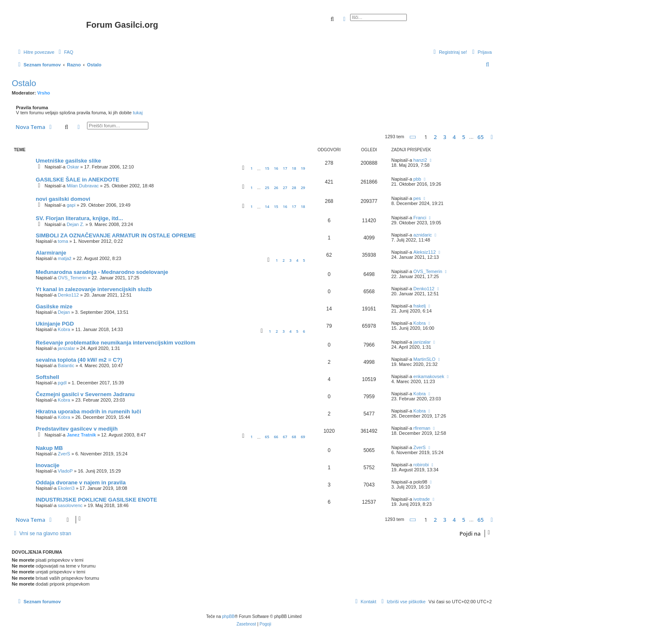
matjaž (65, 258)
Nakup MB (49, 448)
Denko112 (69, 295)
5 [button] (464, 137)
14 (267, 206)
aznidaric (423, 235)
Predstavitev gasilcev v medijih (77, 429)
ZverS (64, 454)
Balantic (66, 365)
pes (417, 198)
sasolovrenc (70, 505)
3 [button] (445, 137)
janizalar (67, 348)
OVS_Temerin (72, 278)
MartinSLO (425, 359)
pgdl (62, 383)
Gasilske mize (54, 306)
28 (294, 188)
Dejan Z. (76, 224)
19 (303, 168)
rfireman (422, 428)
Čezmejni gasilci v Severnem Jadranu (85, 394)
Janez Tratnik (82, 435)
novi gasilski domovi (63, 199)
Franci (420, 218)
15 (267, 168)
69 (303, 437)
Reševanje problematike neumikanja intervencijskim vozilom (116, 343)
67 (285, 437)
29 (303, 188)
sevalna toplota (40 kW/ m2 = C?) (79, 360)
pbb (417, 179)
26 (276, 188)
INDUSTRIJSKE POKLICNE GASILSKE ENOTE (96, 500)
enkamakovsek (429, 376)
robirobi (421, 465)
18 (294, 168)
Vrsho (44, 93)
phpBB (228, 616)
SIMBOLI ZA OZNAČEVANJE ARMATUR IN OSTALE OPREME (116, 235)
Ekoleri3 (66, 488)
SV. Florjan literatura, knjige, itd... (79, 218)
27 (285, 188)
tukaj (138, 113)
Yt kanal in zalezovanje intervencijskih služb (94, 289)
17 (285, 168)
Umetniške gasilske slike (68, 161)
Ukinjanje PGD (55, 324)
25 (267, 188)
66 (276, 437)
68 (294, 437)
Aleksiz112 (425, 252)
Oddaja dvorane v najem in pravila (81, 482)
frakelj (420, 306)
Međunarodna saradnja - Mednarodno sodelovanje (102, 272)
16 (276, 168)
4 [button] (454, 137)
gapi (71, 205)
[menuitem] (65, 52)
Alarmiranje (51, 253)
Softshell (47, 377)
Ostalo (24, 83)
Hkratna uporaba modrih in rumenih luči (88, 411)
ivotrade (422, 499)
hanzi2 (420, 160)
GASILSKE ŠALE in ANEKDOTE (78, 180)
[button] (413, 137)
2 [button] (435, 137)
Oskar (73, 167)
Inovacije (47, 465)
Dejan (64, 312)
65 (267, 437)
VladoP (65, 471)
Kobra (64, 329)
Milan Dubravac (83, 186)
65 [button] (481, 137)
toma (63, 241)
